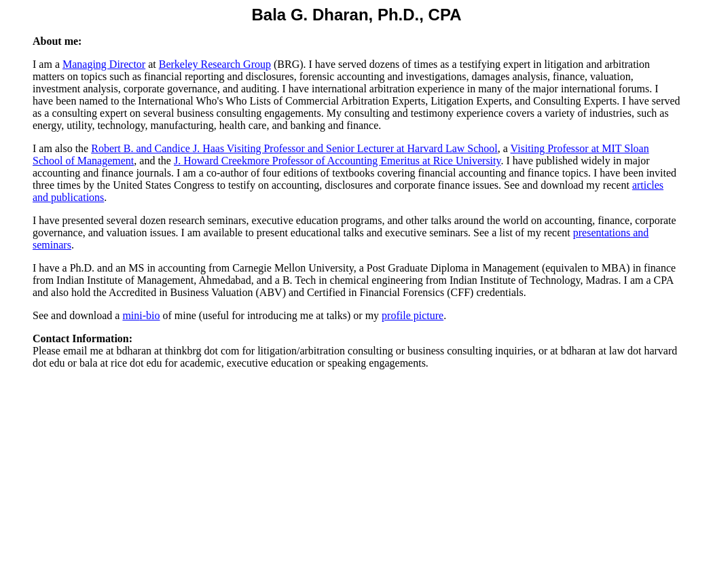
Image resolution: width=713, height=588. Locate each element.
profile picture (413, 315)
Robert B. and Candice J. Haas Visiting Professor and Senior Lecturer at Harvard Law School (294, 148)
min (131, 315)
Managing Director (104, 64)
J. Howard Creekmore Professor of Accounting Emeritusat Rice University (337, 161)
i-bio (149, 315)
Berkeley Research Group (215, 64)
